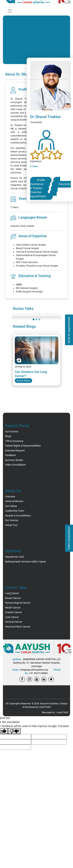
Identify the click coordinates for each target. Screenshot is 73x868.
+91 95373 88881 (39, 673)
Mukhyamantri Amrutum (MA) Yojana (25, 562)
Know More (23, 381)
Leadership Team (15, 511)
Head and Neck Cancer (18, 627)
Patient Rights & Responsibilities (23, 446)
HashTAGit (45, 707)
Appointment (38, 196)
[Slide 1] (34, 319)
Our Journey (12, 520)
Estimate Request (15, 451)
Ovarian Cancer (13, 612)
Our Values (11, 506)
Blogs (8, 436)
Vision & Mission (14, 501)
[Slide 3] (39, 319)
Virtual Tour (11, 525)
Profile (41, 180)
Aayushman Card (14, 557)
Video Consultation (69, 538)
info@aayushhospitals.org (34, 670)
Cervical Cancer (14, 622)
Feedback (11, 455)
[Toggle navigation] (10, 11)
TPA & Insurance (14, 441)
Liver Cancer (12, 617)
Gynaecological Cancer (18, 603)
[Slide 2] (36, 319)
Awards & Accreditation (18, 516)
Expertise (36, 192)
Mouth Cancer (13, 608)
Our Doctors (12, 431)
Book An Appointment (69, 330)
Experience (37, 184)
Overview (10, 497)
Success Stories (14, 460)
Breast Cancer (13, 598)
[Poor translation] (14, 731)
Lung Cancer (12, 593)
